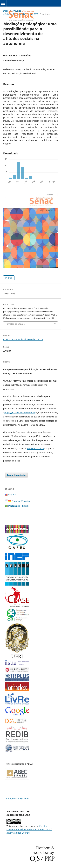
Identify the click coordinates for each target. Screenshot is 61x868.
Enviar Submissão (16, 475)
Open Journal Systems (17, 798)
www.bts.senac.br (35, 448)
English (12, 494)
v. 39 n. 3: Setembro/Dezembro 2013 (21, 14)
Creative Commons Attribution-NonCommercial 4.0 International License (29, 829)
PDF (10, 278)
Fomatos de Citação (15, 324)
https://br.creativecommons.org (20, 413)
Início (6, 11)
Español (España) (21, 501)
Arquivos (17, 11)
